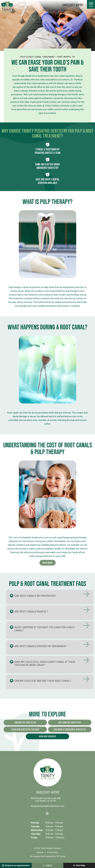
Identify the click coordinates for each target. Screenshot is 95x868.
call (73, 106)
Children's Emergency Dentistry (70, 730)
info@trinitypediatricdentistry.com (48, 806)
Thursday (36, 834)
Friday (34, 838)
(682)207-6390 (72, 5)
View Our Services (47, 737)
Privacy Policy (53, 852)
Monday (35, 823)
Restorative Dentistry (70, 723)
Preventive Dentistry (25, 723)
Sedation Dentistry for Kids (25, 730)
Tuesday (35, 826)
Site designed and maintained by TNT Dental (47, 856)
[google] (47, 813)
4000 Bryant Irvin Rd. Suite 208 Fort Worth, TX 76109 (46, 800)
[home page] (7, 7)
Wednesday (37, 830)
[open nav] (91, 4)
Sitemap (40, 852)
